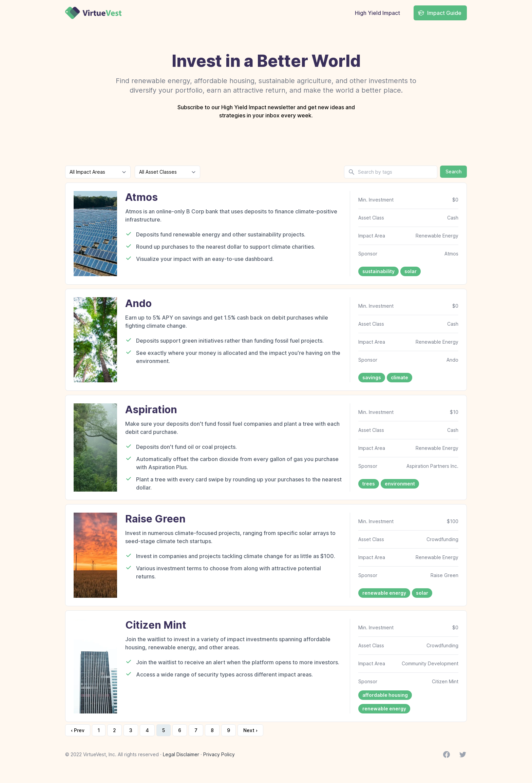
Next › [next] (250, 730)
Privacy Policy (219, 754)
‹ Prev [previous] (78, 730)
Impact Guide (440, 13)
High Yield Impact (377, 13)
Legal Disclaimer (181, 754)
